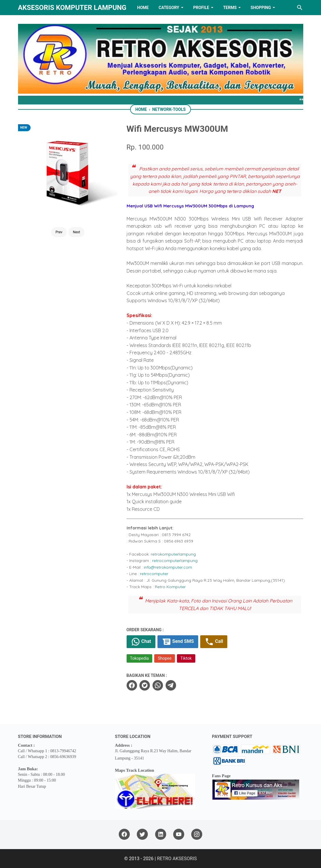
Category (169, 8)
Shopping (261, 8)
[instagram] (197, 834)
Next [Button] (76, 232)
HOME (143, 8)
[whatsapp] (158, 685)
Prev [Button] (59, 232)
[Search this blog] (300, 8)
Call (214, 642)
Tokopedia (140, 658)
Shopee (165, 658)
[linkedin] (161, 834)
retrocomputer (154, 574)
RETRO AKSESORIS (177, 859)
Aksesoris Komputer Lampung (72, 8)
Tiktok (186, 658)
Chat (141, 642)
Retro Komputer (170, 587)
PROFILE (201, 8)
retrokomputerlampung (173, 554)
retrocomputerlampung (175, 561)
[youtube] (179, 834)
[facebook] (132, 685)
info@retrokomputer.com (168, 567)
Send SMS (178, 642)
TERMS (230, 8)
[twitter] (145, 685)
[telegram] (171, 685)
